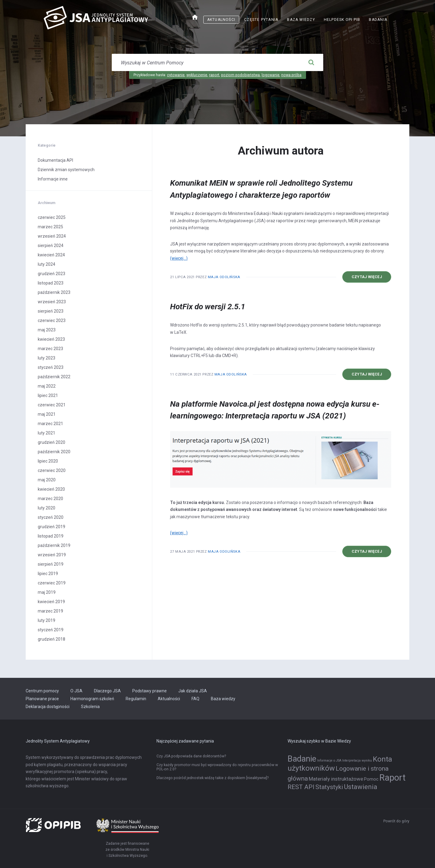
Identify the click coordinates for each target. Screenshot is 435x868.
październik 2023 (54, 292)
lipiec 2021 (48, 395)
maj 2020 (47, 480)
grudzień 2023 (52, 274)
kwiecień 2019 (51, 602)
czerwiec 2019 (52, 583)
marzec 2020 (50, 499)
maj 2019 (47, 592)
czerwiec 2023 (52, 320)
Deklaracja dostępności (48, 707)
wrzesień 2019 (52, 555)
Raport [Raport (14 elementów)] (393, 778)
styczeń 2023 (51, 367)
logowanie (271, 75)
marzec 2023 (50, 349)
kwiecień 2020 (51, 489)
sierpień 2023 (51, 311)
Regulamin (136, 699)
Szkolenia (90, 707)
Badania (378, 20)
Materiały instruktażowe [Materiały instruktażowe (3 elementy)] (336, 779)
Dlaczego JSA (107, 691)
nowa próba (291, 75)
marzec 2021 (50, 424)
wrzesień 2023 (52, 302)
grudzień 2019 (52, 527)
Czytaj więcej (367, 277)
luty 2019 (47, 620)
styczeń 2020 (51, 517)
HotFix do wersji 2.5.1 (208, 307)
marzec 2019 (50, 611)
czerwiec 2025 (52, 217)
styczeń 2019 (51, 630)
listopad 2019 (51, 536)
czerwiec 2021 (52, 405)
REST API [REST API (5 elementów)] (301, 787)
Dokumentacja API (55, 160)
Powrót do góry (396, 821)
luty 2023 (47, 358)
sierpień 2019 (51, 564)
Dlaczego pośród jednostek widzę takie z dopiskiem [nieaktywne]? (213, 778)
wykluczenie (197, 75)
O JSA (76, 691)
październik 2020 (54, 452)
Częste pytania (261, 20)
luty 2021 (47, 433)
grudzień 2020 (52, 442)
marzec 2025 (50, 227)
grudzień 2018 (52, 639)
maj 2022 (47, 386)
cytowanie (176, 75)
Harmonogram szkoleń (92, 699)
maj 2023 (47, 330)
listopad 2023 (51, 283)
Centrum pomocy (42, 691)
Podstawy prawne (150, 691)
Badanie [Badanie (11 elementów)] (302, 759)
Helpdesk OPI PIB (342, 20)
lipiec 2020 (48, 461)
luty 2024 (47, 264)
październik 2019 (54, 545)
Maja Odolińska (224, 277)
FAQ (195, 699)
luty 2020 (47, 508)
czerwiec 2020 (52, 470)
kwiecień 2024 (51, 255)
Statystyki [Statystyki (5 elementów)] (329, 787)
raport (214, 75)
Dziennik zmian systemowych (66, 170)
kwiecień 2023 (51, 339)
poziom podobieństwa (240, 75)
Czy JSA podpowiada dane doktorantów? (191, 756)
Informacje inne (53, 179)
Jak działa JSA (193, 691)
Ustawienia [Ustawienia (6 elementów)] (361, 787)
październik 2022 (54, 377)
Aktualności (221, 20)
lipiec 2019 (48, 574)
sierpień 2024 (51, 245)
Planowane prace (42, 699)
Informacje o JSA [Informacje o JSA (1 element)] (329, 761)
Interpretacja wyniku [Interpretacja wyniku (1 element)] (357, 761)
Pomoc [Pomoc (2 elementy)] (371, 779)
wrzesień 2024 (52, 236)
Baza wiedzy (301, 20)
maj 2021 (47, 414)
